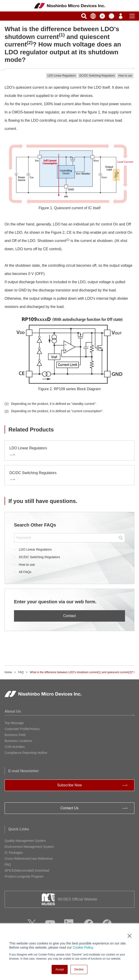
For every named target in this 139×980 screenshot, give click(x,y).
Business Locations (18, 741)
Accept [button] (60, 969)
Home (8, 672)
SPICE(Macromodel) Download (27, 870)
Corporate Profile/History (22, 729)
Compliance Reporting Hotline (26, 753)
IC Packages (14, 853)
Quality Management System (25, 841)
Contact (69, 616)
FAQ (21, 672)
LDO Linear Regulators (35, 549)
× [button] (129, 936)
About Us (13, 711)
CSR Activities (15, 747)
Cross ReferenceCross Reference (29, 859)
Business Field (15, 735)
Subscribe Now (69, 785)
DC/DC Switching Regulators (39, 557)
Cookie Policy (83, 947)
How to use (27, 565)
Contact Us (69, 808)
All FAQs (25, 572)
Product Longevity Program (24, 876)
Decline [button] (79, 969)
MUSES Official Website (78, 899)
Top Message (14, 723)
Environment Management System (29, 847)
